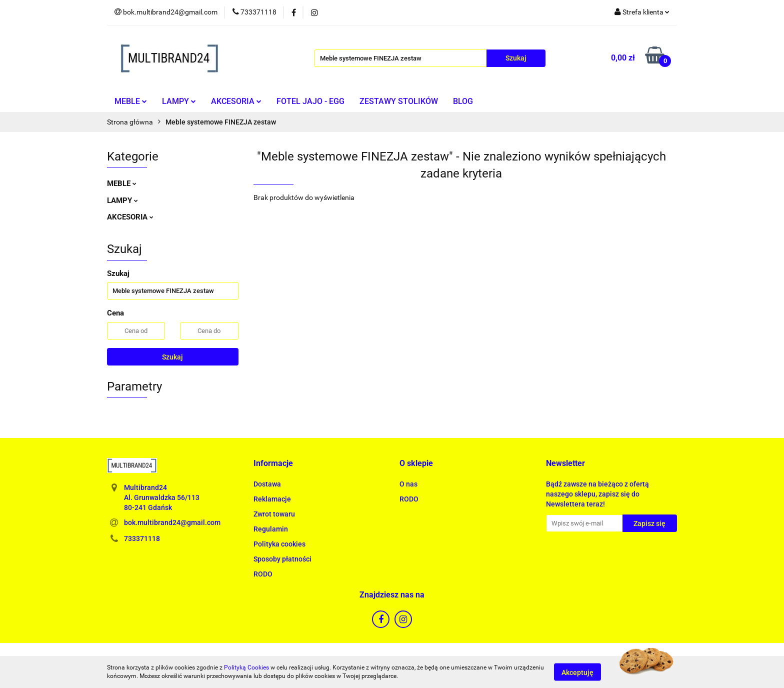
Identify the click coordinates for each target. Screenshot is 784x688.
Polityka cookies (279, 544)
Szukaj (172, 357)
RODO (263, 574)
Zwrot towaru (274, 514)
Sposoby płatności (282, 559)
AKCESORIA (236, 101)
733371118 (142, 538)
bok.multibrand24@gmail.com (172, 522)
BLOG (463, 101)
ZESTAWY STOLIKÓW (399, 101)
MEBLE (131, 101)
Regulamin (271, 529)
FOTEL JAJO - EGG (310, 101)
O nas (408, 484)
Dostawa (267, 484)
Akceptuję (577, 672)
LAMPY (179, 101)
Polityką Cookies (246, 667)
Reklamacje (272, 499)
